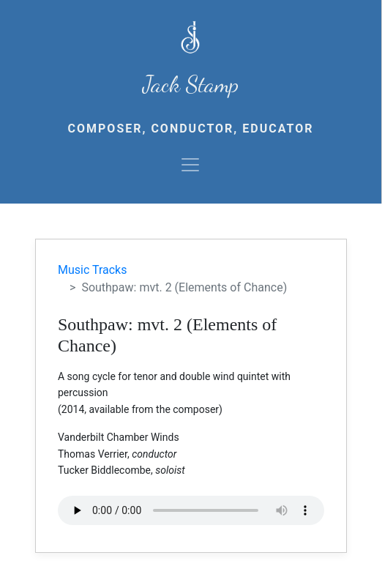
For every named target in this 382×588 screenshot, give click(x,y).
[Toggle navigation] (190, 165)
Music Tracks (92, 270)
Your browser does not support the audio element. (191, 510)
